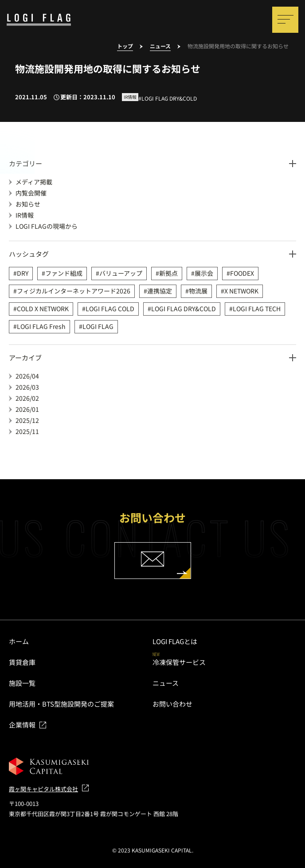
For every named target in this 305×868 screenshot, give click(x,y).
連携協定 (160, 291)
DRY (23, 273)
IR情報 (25, 215)
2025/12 (27, 420)
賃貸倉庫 (22, 662)
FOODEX (242, 273)
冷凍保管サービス (179, 662)
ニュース (160, 46)
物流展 (198, 291)
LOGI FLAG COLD (110, 309)
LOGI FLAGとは (175, 641)
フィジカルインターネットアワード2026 (74, 291)
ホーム (19, 641)
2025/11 (27, 431)
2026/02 (27, 398)
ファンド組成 (64, 273)
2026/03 (27, 387)
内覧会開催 (31, 193)
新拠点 (168, 273)
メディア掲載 (34, 182)
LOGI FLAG (98, 326)
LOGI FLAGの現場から (47, 226)
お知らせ (28, 204)
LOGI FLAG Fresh (41, 326)
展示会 (204, 273)
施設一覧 (22, 683)
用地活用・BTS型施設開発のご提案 (61, 704)
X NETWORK (241, 291)
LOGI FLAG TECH (257, 309)
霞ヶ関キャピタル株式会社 (43, 789)
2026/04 (27, 376)
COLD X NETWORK (43, 309)
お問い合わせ (172, 704)
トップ (125, 46)
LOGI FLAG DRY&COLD (184, 309)
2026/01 (27, 409)
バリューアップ (121, 273)
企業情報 (22, 725)
